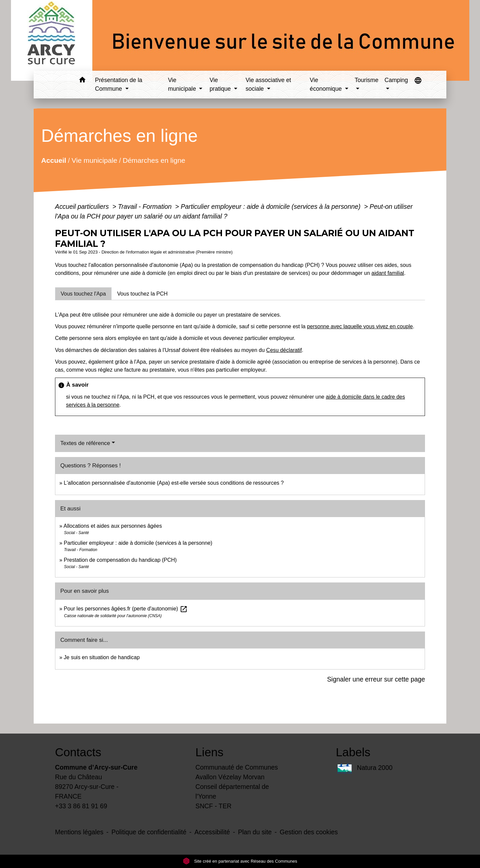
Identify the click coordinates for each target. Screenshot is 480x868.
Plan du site (255, 832)
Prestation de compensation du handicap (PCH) (120, 560)
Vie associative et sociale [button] (268, 84)
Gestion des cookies (309, 832)
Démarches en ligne (154, 160)
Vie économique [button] (326, 84)
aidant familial (388, 273)
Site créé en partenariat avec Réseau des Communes (240, 861)
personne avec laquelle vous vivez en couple (360, 326)
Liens (209, 752)
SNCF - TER (213, 806)
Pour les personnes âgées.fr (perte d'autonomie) (125, 609)
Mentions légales (79, 832)
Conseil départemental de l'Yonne (232, 791)
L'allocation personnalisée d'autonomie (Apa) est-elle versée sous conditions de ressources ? (174, 483)
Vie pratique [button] (221, 84)
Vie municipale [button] (183, 84)
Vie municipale (94, 160)
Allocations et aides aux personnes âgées (112, 526)
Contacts (78, 752)
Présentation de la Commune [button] (119, 84)
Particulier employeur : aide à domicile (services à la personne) (271, 206)
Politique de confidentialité (149, 832)
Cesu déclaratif (284, 350)
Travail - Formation (146, 206)
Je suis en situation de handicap (102, 657)
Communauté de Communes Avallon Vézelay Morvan (237, 772)
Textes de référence (85, 443)
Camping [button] (396, 80)
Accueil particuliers (83, 206)
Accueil (53, 160)
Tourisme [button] (366, 80)
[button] (82, 81)
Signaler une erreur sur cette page (376, 679)
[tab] (83, 294)
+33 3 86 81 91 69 (81, 806)
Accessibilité (212, 832)
